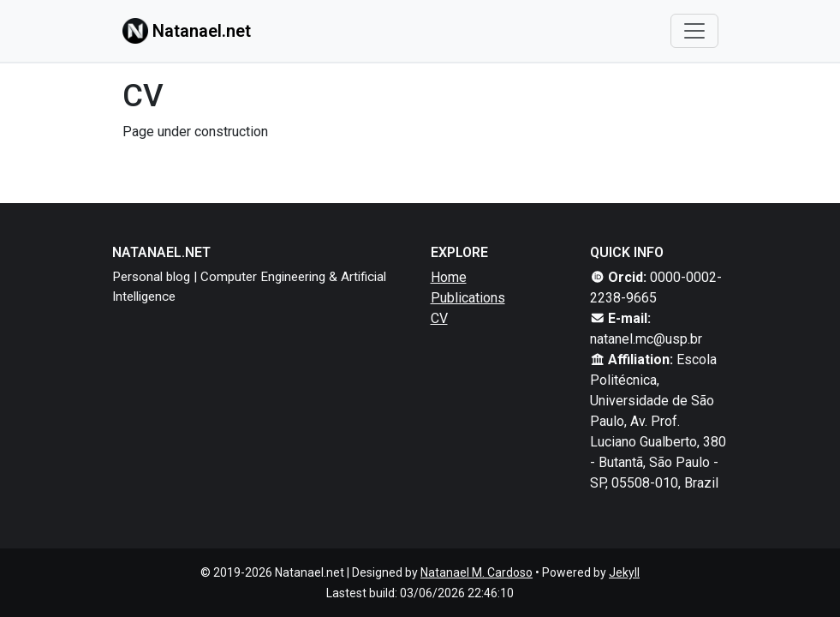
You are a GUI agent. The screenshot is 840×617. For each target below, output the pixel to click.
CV (439, 318)
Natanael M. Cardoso (477, 572)
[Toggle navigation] (694, 31)
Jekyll (624, 572)
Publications (468, 298)
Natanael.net (187, 31)
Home (449, 277)
